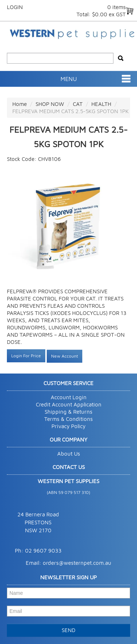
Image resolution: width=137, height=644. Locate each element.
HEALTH (101, 104)
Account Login (69, 397)
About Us (69, 454)
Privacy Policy (68, 426)
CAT (78, 104)
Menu (69, 79)
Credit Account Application (69, 404)
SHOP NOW (50, 104)
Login (15, 7)
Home (20, 104)
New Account (65, 356)
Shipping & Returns (68, 412)
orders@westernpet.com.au (77, 563)
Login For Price (26, 356)
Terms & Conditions (68, 419)
